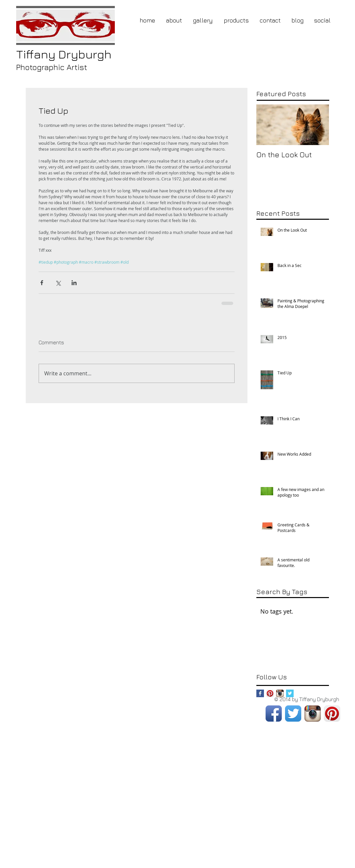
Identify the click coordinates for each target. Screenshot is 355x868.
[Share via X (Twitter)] (58, 283)
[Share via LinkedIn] (74, 283)
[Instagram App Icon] (280, 693)
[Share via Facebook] (42, 283)
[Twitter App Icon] (293, 714)
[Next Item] (318, 125)
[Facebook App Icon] (274, 714)
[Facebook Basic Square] (260, 693)
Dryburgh (64, 54)
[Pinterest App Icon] (270, 693)
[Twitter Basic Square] (290, 693)
